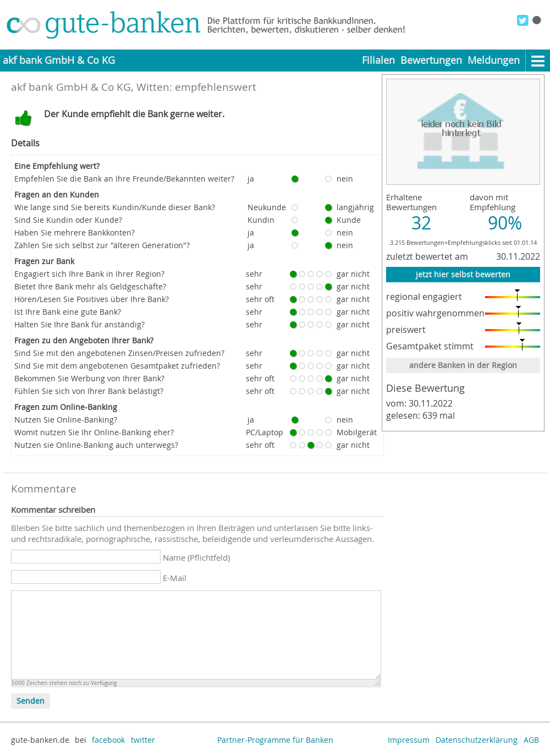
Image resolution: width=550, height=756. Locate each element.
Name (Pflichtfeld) (196, 557)
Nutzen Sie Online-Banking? (66, 420)
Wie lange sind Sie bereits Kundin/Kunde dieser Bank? (115, 207)
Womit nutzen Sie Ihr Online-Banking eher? (94, 432)
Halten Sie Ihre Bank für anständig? (79, 324)
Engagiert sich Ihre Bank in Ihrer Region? (89, 274)
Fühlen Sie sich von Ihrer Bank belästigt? (89, 391)
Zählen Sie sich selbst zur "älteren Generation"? (102, 245)
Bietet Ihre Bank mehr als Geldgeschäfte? (90, 286)
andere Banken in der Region (463, 365)
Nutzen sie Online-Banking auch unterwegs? (96, 445)
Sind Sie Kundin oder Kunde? (68, 220)
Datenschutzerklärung (477, 740)
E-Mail (175, 578)
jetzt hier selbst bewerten (463, 274)
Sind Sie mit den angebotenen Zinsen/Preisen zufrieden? (119, 353)
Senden (31, 701)
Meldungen (494, 60)
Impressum (409, 740)
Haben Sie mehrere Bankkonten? (75, 232)
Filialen (378, 60)
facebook (108, 740)
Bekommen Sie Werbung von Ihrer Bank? (89, 378)
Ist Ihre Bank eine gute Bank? (68, 312)
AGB (531, 740)
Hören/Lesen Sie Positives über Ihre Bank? (92, 299)
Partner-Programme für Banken (275, 740)
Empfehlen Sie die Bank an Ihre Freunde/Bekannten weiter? (124, 179)
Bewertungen (431, 60)
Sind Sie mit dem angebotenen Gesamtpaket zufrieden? (117, 366)
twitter (143, 740)
